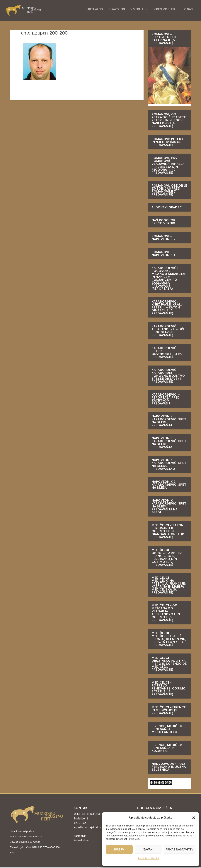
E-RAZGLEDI (117, 12)
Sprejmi (119, 849)
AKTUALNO (95, 12)
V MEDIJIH (137, 12)
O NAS (188, 12)
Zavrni (148, 849)
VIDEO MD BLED (164, 12)
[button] (194, 818)
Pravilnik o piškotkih (149, 858)
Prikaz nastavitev (180, 849)
